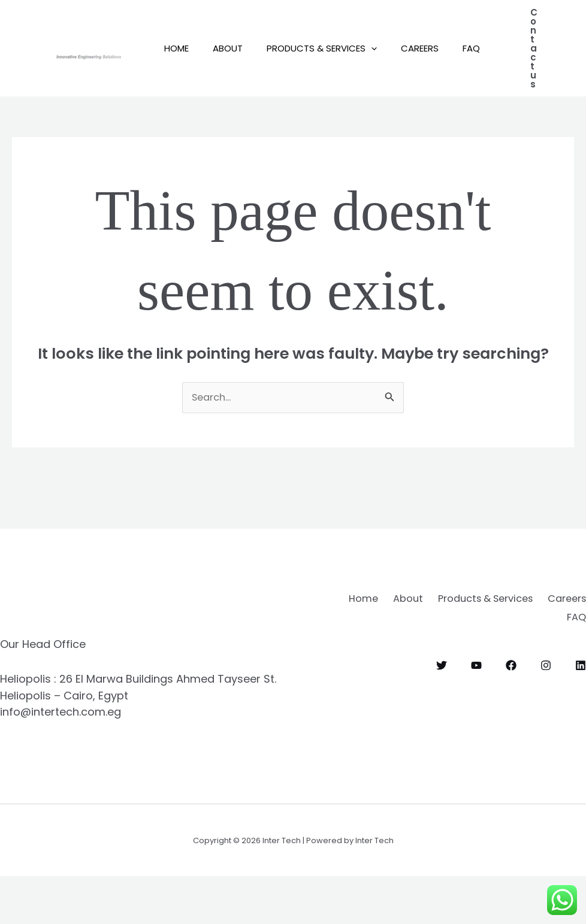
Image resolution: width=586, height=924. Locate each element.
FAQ (176, 107)
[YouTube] (476, 708)
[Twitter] (442, 708)
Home (179, 36)
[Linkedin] (581, 708)
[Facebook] (511, 708)
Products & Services (337, 36)
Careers (441, 36)
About (237, 36)
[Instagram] (546, 708)
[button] (386, 36)
